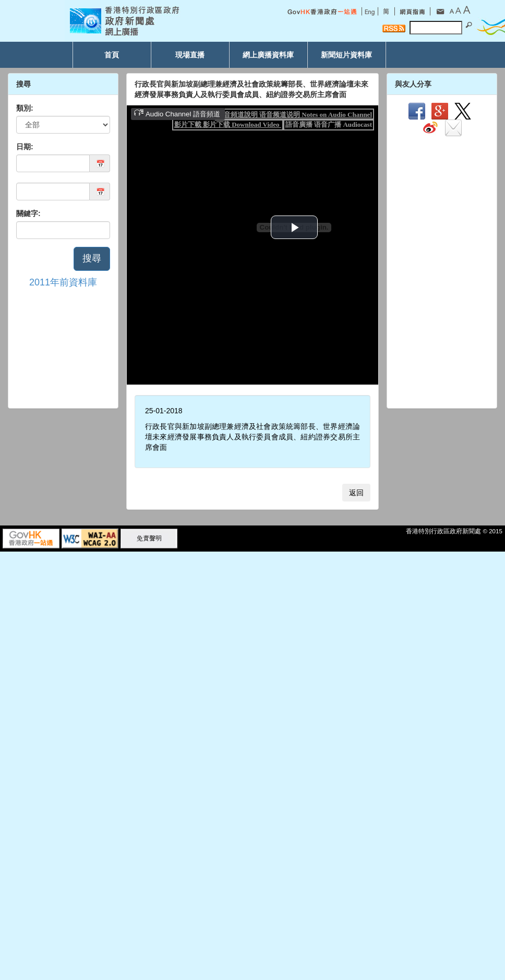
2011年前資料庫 (63, 282)
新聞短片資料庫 (346, 55)
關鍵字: (28, 213)
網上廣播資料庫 (268, 55)
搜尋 (92, 258)
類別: (25, 108)
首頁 (112, 55)
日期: (25, 147)
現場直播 (190, 55)
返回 (356, 493)
